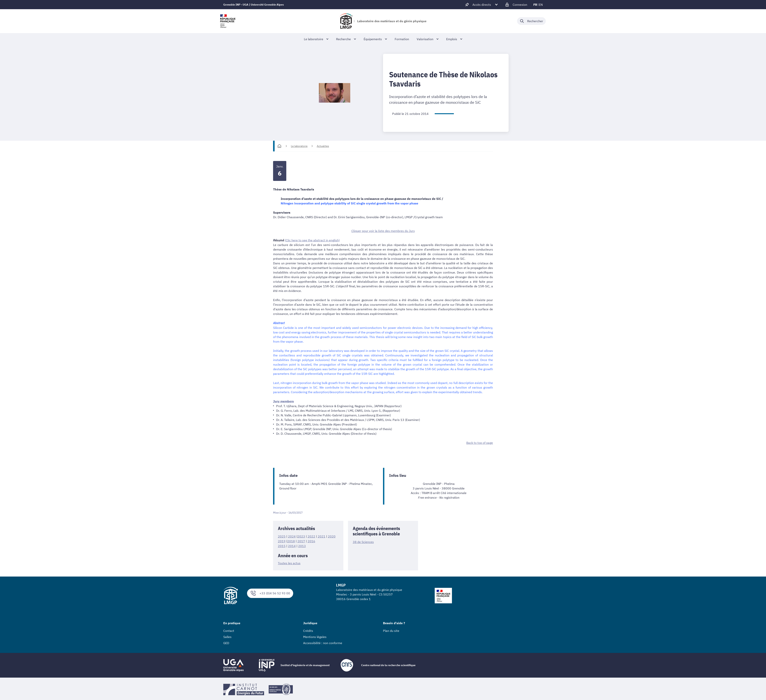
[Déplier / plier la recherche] (531, 21)
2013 (302, 545)
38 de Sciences (363, 541)
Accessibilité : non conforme (323, 642)
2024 (292, 536)
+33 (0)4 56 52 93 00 (270, 592)
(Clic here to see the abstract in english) (312, 240)
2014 (292, 545)
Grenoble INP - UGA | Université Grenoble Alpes (254, 5)
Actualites (323, 146)
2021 (322, 536)
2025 (282, 536)
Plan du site (391, 629)
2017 (301, 540)
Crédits (308, 629)
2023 (301, 536)
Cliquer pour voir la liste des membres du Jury (383, 231)
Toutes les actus (289, 562)
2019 (282, 540)
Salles (227, 635)
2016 (311, 540)
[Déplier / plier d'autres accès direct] (482, 5)
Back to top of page (480, 442)
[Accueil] (279, 146)
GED (226, 642)
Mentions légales (315, 635)
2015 (282, 545)
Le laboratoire (299, 146)
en (541, 5)
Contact (229, 629)
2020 (332, 536)
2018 (291, 540)
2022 (311, 536)
